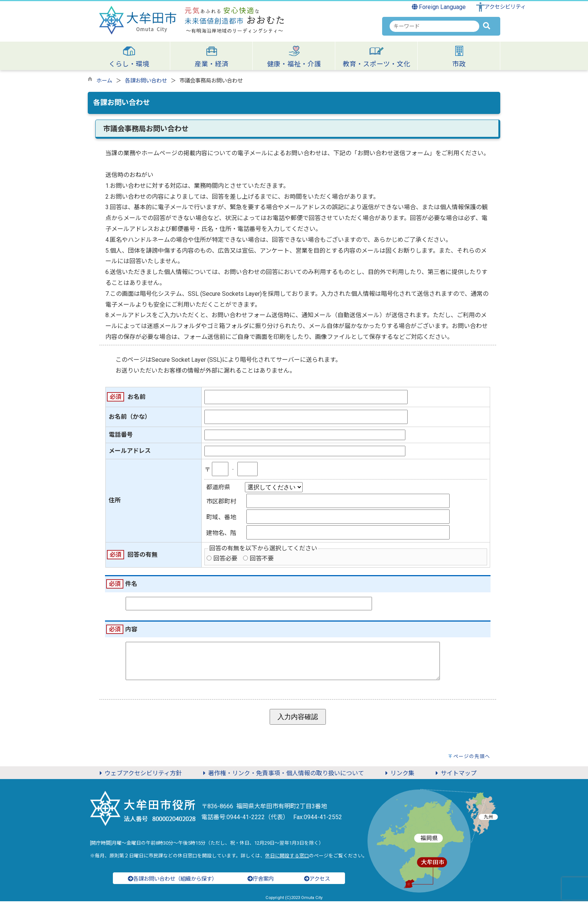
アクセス (317, 883)
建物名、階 (221, 533)
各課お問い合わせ (146, 81)
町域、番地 (221, 517)
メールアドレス (130, 451)
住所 (115, 500)
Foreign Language (439, 7)
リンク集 (399, 777)
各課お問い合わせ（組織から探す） (172, 883)
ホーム (104, 81)
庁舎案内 (261, 883)
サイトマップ (455, 777)
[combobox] (434, 26)
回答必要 (225, 558)
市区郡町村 (221, 501)
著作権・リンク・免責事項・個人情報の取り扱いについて (282, 777)
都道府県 (218, 487)
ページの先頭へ (472, 760)
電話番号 (121, 435)
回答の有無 (142, 555)
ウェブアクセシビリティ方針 (139, 777)
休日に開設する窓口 (287, 859)
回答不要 (262, 558)
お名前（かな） (130, 417)
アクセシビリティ (505, 7)
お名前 (136, 397)
